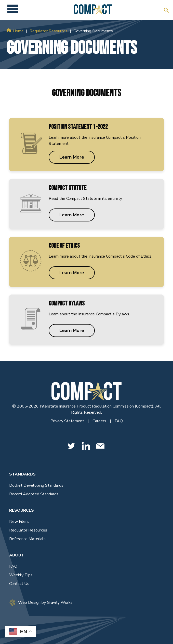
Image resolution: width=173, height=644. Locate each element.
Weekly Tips (21, 575)
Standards (22, 474)
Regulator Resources (49, 31)
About (17, 555)
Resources (22, 510)
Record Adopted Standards (34, 494)
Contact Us (19, 584)
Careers (100, 421)
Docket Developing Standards (36, 485)
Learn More (72, 157)
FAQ (119, 421)
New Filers (19, 522)
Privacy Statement (68, 421)
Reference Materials (27, 539)
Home (18, 31)
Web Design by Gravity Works (41, 603)
